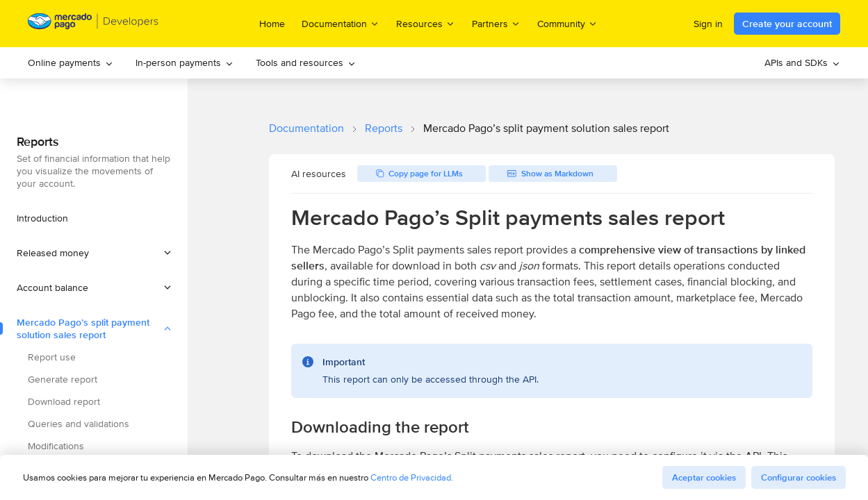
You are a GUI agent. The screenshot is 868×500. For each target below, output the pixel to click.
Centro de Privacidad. (412, 477)
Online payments (71, 62)
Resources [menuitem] (426, 23)
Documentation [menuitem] (341, 23)
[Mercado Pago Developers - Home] (93, 24)
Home (272, 24)
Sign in (708, 24)
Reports (384, 128)
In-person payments (185, 62)
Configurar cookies (799, 477)
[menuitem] (71, 63)
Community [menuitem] (567, 23)
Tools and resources (306, 62)
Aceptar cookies (704, 477)
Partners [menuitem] (496, 23)
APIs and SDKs (802, 62)
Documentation (306, 128)
